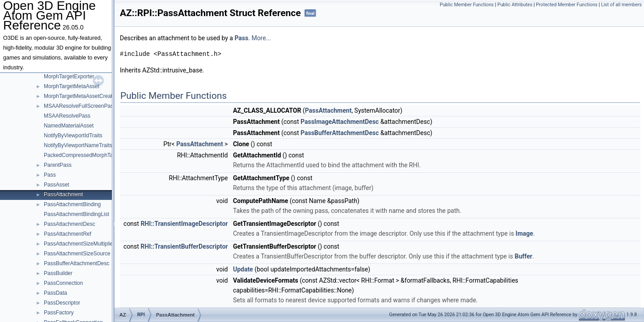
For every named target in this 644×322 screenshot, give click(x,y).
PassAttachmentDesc (70, 224)
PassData (55, 293)
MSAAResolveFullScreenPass (80, 106)
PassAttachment (63, 195)
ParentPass (58, 165)
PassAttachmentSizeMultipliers (81, 244)
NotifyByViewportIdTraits (73, 136)
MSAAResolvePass (67, 116)
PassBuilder (58, 273)
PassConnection (63, 283)
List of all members (621, 5)
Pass (50, 175)
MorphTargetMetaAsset (72, 86)
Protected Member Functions (567, 5)
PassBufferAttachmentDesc (77, 263)
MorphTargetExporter (69, 76)
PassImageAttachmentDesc (340, 122)
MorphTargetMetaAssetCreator (80, 96)
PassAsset (57, 185)
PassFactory (59, 313)
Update (243, 269)
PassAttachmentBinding (72, 204)
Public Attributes (515, 5)
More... (261, 38)
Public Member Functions (467, 5)
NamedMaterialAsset (69, 126)
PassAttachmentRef (68, 234)
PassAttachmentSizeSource (77, 254)
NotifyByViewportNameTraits (78, 145)
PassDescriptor (62, 303)
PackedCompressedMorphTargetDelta (89, 155)
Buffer (523, 256)
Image (524, 233)
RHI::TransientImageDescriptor (184, 224)
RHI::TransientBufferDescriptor (184, 246)
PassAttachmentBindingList (76, 214)
